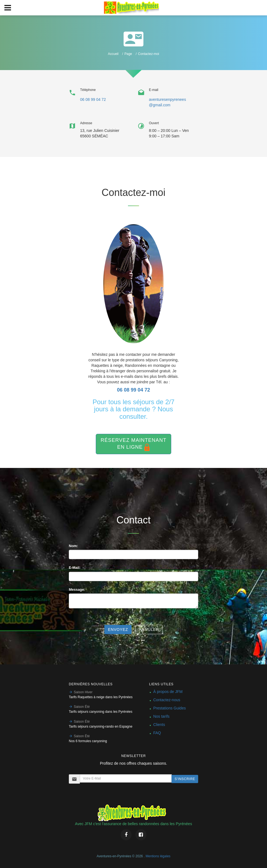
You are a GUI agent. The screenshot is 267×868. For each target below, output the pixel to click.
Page (128, 54)
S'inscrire (185, 779)
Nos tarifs (161, 716)
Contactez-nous (167, 700)
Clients (159, 725)
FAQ (157, 733)
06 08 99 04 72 (93, 99)
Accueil (113, 54)
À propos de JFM (168, 692)
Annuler (149, 629)
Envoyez (118, 629)
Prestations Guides (170, 708)
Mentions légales (158, 856)
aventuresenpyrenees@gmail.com (167, 102)
